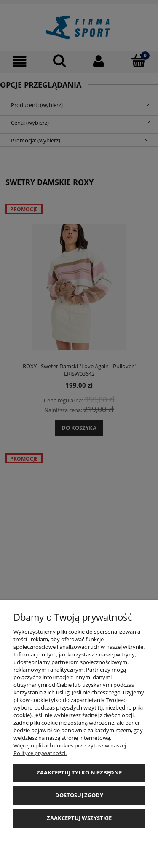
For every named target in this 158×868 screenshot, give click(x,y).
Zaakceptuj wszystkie (79, 818)
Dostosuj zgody (79, 795)
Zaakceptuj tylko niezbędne (79, 772)
